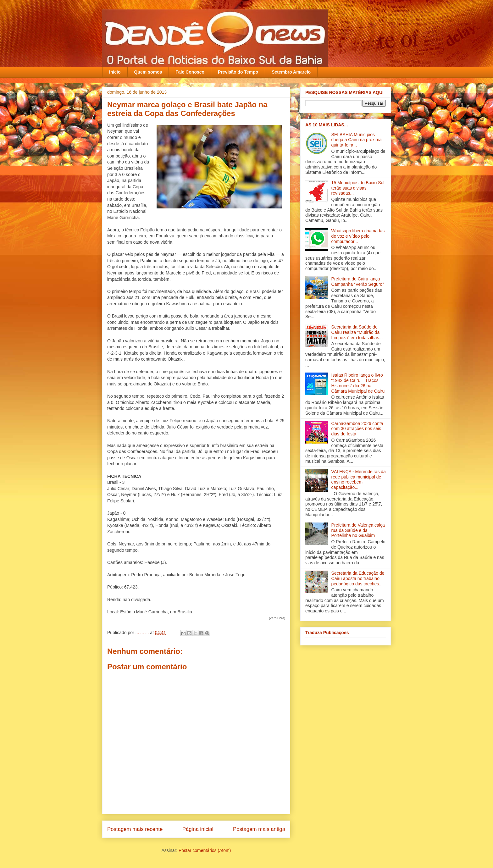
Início (115, 72)
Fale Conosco (190, 72)
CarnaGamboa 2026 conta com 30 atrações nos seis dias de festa (357, 429)
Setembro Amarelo (291, 72)
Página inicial (198, 829)
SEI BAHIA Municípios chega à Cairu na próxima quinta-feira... (357, 140)
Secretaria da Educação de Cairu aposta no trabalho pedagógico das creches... (358, 578)
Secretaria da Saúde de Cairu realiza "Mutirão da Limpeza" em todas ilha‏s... (357, 332)
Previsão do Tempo (238, 72)
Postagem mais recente (135, 829)
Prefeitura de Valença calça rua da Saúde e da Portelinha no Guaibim (358, 530)
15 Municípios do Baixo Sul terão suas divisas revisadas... (358, 188)
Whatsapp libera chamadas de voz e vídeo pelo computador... (358, 236)
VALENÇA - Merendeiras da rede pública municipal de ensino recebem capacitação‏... (359, 479)
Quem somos (148, 72)
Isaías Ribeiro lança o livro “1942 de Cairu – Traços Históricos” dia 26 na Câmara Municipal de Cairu (358, 383)
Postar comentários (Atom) (205, 850)
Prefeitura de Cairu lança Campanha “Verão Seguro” (358, 282)
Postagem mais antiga (259, 829)
